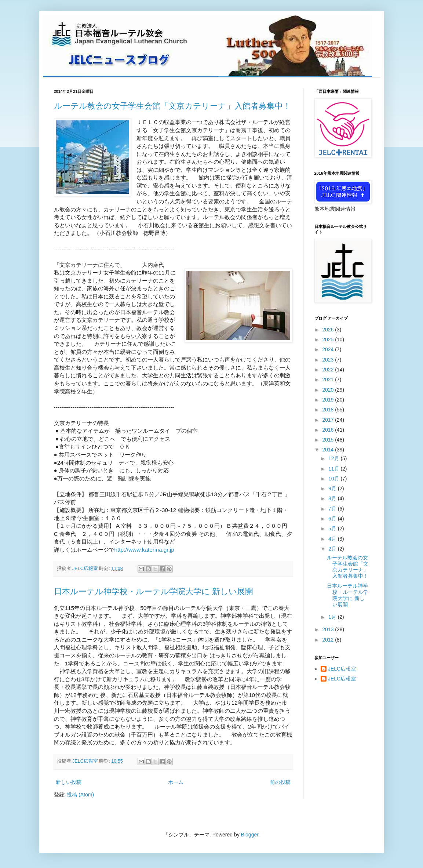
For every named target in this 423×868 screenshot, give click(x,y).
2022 (329, 370)
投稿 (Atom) (80, 795)
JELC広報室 (342, 669)
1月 (333, 617)
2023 (329, 360)
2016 (329, 430)
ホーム (176, 782)
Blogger (250, 835)
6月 (333, 519)
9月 (333, 489)
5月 (333, 529)
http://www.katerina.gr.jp (144, 550)
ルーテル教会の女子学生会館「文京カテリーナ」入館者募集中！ (172, 106)
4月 (333, 539)
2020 (329, 390)
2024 (329, 349)
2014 (329, 450)
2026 (329, 330)
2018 (329, 410)
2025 (329, 339)
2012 (329, 640)
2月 (333, 549)
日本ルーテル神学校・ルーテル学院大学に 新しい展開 (154, 591)
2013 (329, 629)
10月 (334, 479)
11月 (334, 469)
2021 (329, 379)
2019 (329, 400)
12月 (334, 458)
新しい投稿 (69, 782)
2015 (329, 440)
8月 (333, 498)
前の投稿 (280, 782)
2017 (329, 420)
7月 (333, 509)
